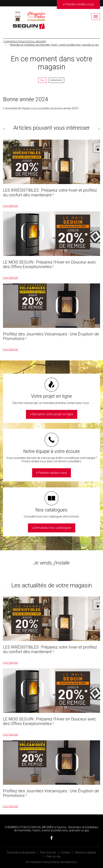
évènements (56, 80)
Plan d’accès (48, 852)
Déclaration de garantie (21, 852)
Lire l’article (10, 206)
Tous (42, 80)
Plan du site (53, 856)
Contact (66, 852)
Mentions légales (86, 852)
